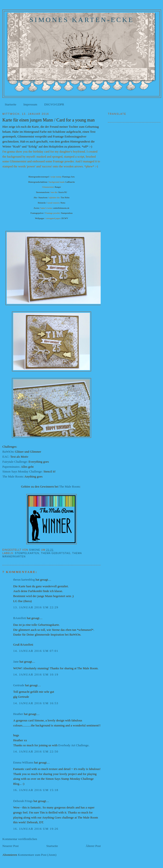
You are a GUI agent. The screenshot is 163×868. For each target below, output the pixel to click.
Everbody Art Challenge (73, 745)
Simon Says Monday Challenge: (23, 471)
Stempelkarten (27, 553)
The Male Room (13, 476)
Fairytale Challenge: (15, 462)
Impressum (30, 104)
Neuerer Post (11, 846)
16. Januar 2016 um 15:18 (36, 790)
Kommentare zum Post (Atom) (37, 855)
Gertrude (19, 685)
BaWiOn (8, 452)
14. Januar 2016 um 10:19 (36, 674)
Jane (16, 662)
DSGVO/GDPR (54, 104)
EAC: (6, 457)
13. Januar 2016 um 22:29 (36, 607)
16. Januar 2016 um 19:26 (36, 829)
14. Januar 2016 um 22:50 (36, 751)
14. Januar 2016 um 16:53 (36, 703)
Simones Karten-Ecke (82, 20)
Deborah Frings (23, 801)
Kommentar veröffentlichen (20, 839)
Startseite (11, 104)
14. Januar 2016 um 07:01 (36, 651)
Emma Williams (23, 762)
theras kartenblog (24, 580)
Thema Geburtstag (56, 553)
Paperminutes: (11, 467)
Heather (18, 714)
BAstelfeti (20, 618)
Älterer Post (93, 846)
